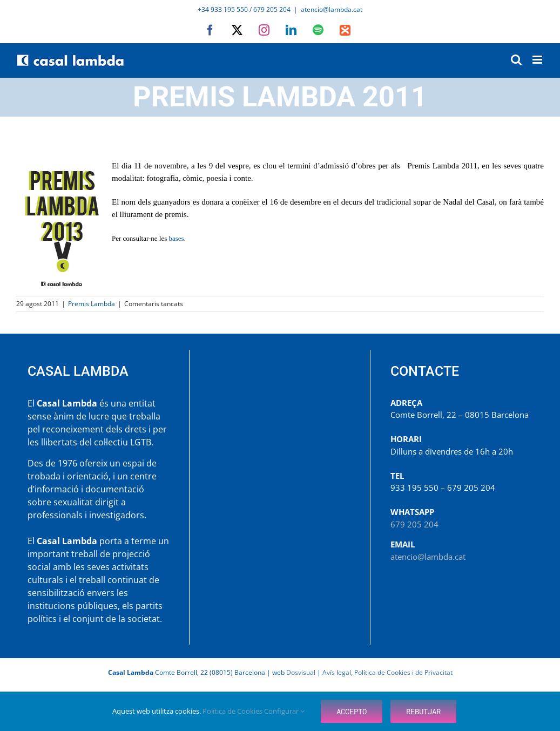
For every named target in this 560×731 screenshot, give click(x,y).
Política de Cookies (233, 711)
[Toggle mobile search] (516, 60)
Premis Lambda (92, 304)
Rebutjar (423, 711)
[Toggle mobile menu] (538, 60)
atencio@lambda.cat (332, 9)
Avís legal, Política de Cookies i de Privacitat (387, 672)
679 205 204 (414, 524)
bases (177, 238)
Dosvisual (301, 672)
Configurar (284, 711)
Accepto (352, 711)
